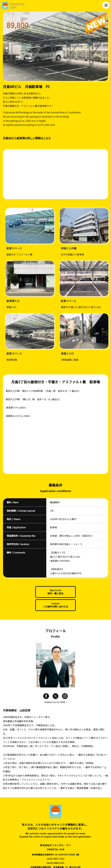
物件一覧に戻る (55, 593)
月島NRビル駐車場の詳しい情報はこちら (27, 138)
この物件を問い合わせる (55, 607)
